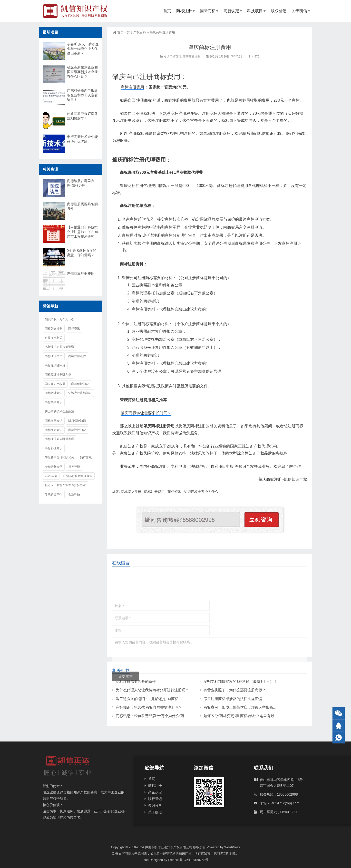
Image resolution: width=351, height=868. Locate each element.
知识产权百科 (136, 32)
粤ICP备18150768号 (194, 860)
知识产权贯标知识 (80, 393)
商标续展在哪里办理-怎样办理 (81, 183)
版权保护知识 (77, 421)
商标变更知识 (54, 430)
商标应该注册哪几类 (58, 375)
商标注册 (184, 11)
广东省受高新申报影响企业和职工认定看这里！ (82, 95)
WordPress (232, 847)
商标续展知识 (54, 402)
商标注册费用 (132, 87)
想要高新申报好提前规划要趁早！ (82, 116)
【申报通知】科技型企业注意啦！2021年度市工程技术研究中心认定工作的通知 (83, 232)
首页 (167, 11)
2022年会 (51, 476)
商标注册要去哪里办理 (59, 439)
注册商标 (144, 100)
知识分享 (155, 805)
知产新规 (86, 458)
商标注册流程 (77, 356)
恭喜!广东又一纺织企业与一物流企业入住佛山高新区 (83, 49)
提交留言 (126, 723)
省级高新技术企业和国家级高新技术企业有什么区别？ (82, 72)
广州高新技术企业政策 (78, 476)
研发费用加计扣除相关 (59, 458)
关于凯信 (299, 11)
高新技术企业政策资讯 (59, 347)
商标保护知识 (80, 384)
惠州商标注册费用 (81, 273)
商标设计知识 (77, 430)
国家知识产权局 (55, 384)
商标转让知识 (54, 393)
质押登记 (74, 467)
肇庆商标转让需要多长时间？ (146, 413)
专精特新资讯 (54, 467)
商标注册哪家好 (55, 365)
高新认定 (231, 11)
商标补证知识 (54, 448)
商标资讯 (174, 492)
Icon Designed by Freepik (161, 860)
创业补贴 (74, 494)
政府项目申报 (222, 466)
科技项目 (255, 11)
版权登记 (279, 11)
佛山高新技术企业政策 (59, 411)
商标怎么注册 (131, 492)
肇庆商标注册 (192, 57)
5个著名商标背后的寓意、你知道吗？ (82, 253)
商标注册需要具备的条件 (82, 206)
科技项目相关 (54, 338)
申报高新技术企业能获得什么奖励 (82, 139)
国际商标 (208, 11)
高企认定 (155, 792)
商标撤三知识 (54, 421)
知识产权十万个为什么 (201, 492)
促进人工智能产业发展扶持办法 (65, 485)
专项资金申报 (54, 494)
